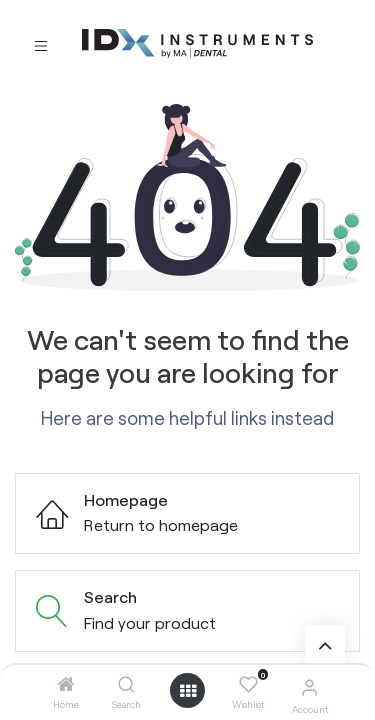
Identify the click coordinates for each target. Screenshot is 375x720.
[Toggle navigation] (41, 44)
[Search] (126, 684)
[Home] (66, 684)
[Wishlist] (248, 685)
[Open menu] (188, 691)
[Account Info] (309, 686)
